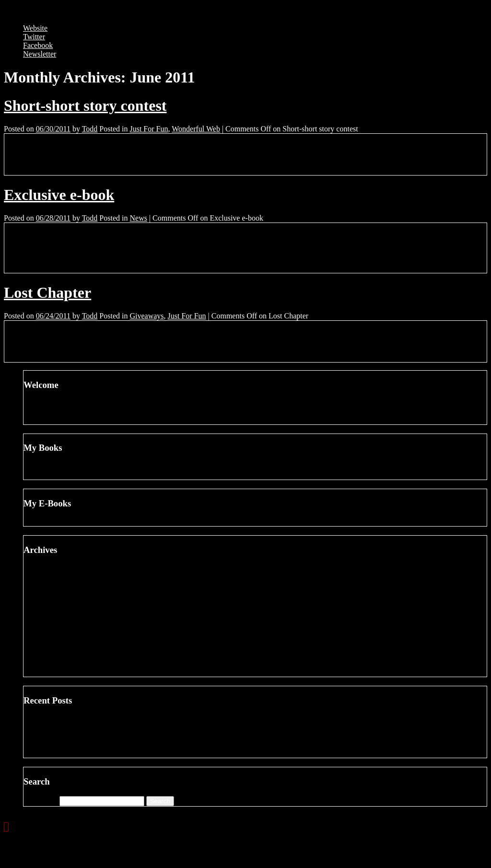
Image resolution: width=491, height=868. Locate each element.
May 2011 (58, 663)
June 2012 (58, 569)
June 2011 (58, 655)
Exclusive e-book (59, 195)
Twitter (34, 37)
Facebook (38, 45)
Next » (47, 827)
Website (35, 28)
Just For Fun (149, 129)
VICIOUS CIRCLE (73, 522)
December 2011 (67, 603)
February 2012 (65, 586)
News (138, 218)
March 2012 (61, 577)
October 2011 (64, 620)
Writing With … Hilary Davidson (94, 753)
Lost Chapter (47, 293)
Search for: (41, 801)
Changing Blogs (68, 719)
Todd (90, 129)
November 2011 (67, 612)
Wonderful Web (196, 129)
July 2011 (58, 646)
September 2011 (68, 629)
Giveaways (146, 316)
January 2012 (63, 594)
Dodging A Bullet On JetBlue (88, 727)
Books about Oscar (72, 736)
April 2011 (59, 672)
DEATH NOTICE (70, 475)
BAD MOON (64, 466)
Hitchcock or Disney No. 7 (84, 745)
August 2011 (62, 638)
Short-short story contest (85, 106)
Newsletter (40, 54)
